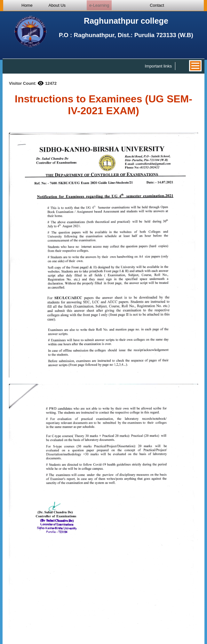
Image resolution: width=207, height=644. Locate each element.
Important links (158, 66)
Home (27, 5)
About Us (57, 5)
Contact (157, 5)
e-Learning (99, 5)
